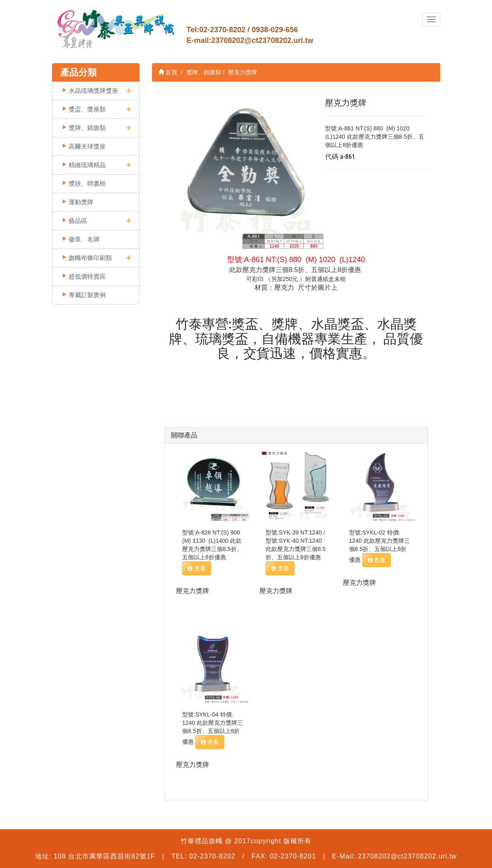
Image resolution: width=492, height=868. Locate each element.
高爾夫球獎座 (87, 146)
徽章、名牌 (84, 239)
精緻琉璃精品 (87, 165)
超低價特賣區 (87, 276)
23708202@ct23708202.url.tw (263, 40)
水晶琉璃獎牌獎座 (93, 91)
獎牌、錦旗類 (87, 128)
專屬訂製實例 (87, 295)
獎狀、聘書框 (87, 183)
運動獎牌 (81, 202)
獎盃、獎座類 (87, 109)
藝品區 (78, 221)
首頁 (168, 72)
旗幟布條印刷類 (90, 258)
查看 (197, 568)
